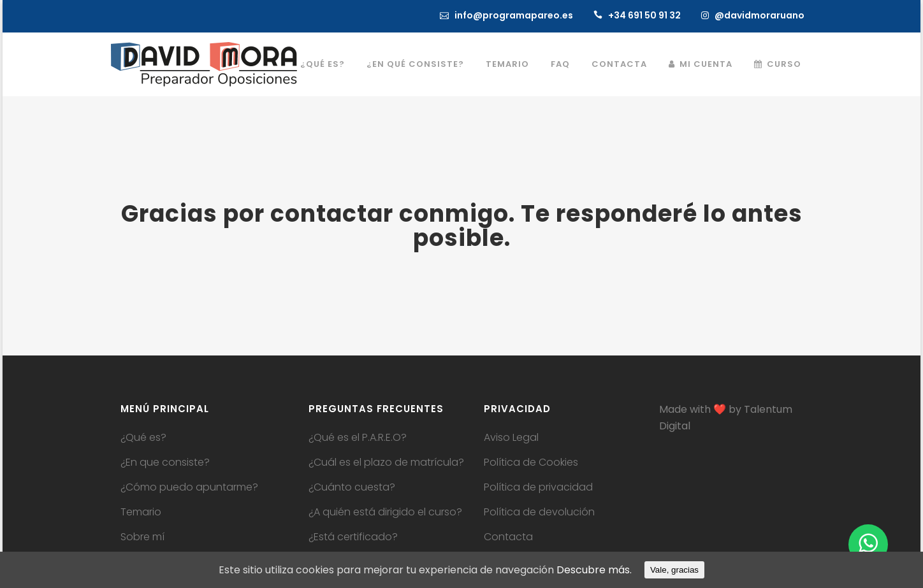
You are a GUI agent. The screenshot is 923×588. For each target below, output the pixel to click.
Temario (141, 512)
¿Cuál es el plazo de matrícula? (386, 463)
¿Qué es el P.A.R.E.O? (358, 438)
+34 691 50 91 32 (644, 15)
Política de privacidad (538, 487)
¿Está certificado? (353, 537)
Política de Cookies (531, 463)
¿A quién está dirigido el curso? (385, 512)
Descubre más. (594, 570)
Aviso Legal (511, 438)
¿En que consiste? (165, 463)
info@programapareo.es (514, 15)
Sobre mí (142, 537)
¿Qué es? (143, 438)
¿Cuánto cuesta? (352, 487)
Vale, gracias (674, 570)
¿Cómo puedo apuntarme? (189, 487)
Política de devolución (539, 512)
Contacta (508, 537)
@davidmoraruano (759, 15)
